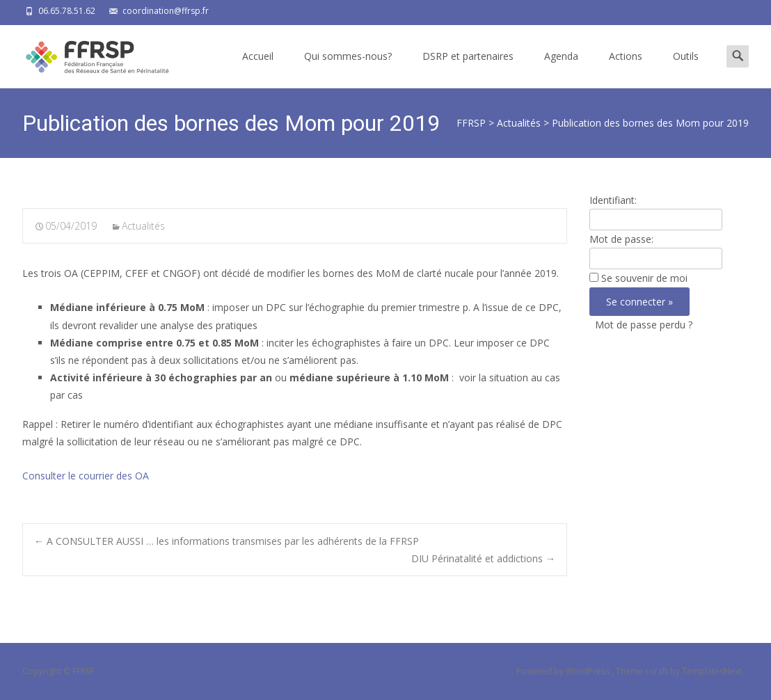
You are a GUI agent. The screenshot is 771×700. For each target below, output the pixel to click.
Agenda (561, 69)
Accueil (258, 69)
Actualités (143, 226)
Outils (686, 69)
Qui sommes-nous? (348, 69)
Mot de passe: (621, 239)
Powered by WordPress (564, 671)
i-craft (658, 671)
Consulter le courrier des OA (86, 476)
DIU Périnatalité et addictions (483, 558)
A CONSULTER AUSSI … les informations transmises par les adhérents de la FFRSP (226, 541)
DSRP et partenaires (468, 69)
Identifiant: (613, 200)
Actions (626, 69)
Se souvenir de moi (644, 278)
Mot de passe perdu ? (644, 325)
